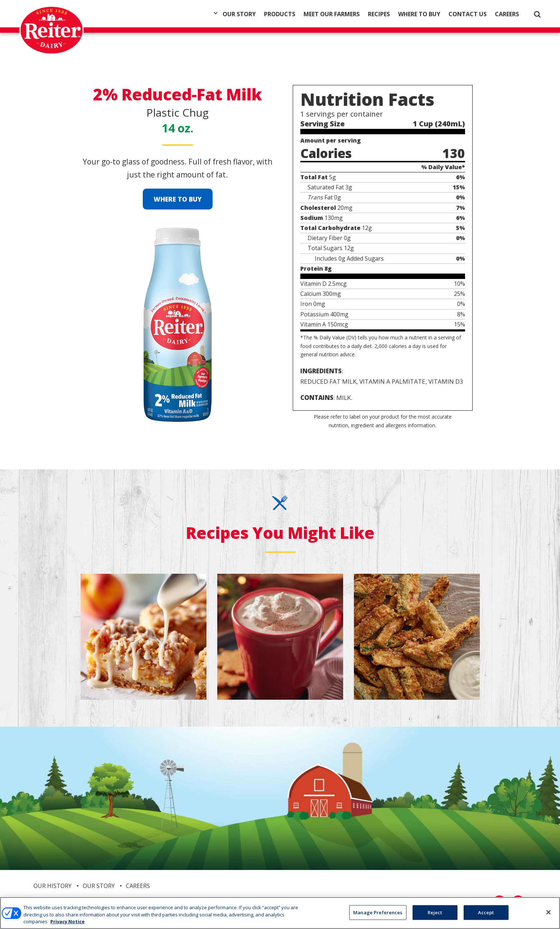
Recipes (379, 14)
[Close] (548, 912)
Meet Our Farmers (332, 14)
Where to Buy (419, 14)
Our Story (239, 14)
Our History (53, 886)
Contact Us (468, 14)
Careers (507, 14)
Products (280, 14)
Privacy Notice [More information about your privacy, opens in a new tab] (67, 922)
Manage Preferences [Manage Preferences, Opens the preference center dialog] (378, 912)
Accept (486, 912)
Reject (435, 912)
